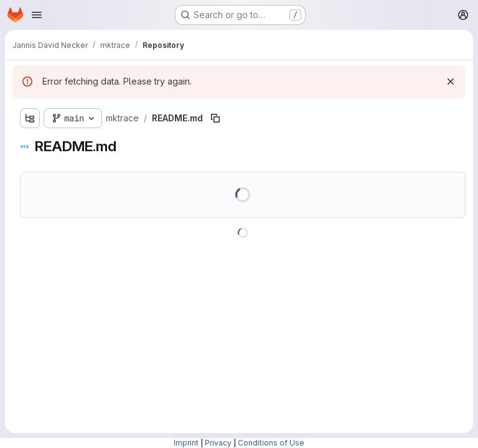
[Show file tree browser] (30, 118)
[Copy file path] (215, 118)
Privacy (218, 443)
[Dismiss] (451, 82)
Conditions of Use (271, 443)
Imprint (186, 443)
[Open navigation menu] (37, 15)
